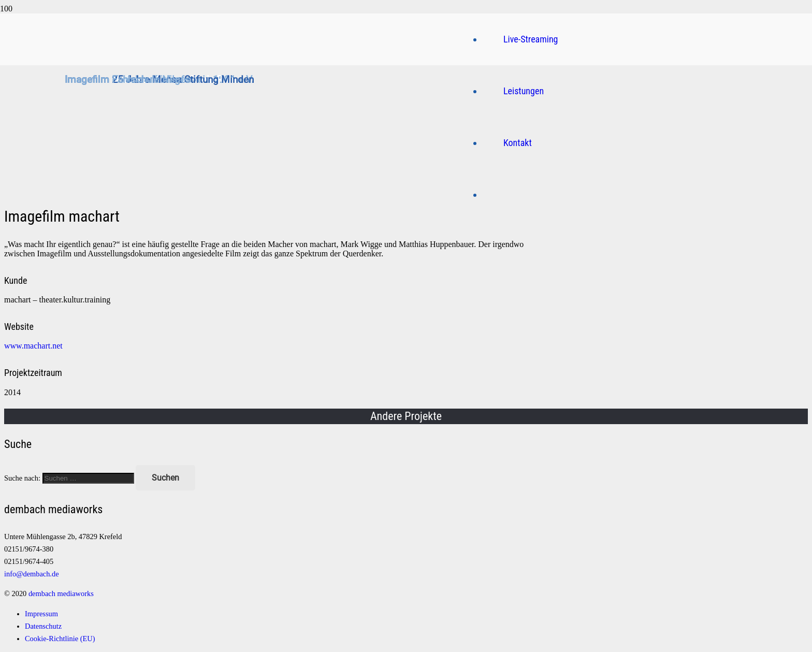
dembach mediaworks (61, 593)
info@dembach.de (32, 574)
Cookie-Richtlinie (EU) (60, 639)
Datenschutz (43, 626)
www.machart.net (33, 346)
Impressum (41, 614)
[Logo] (286, 169)
